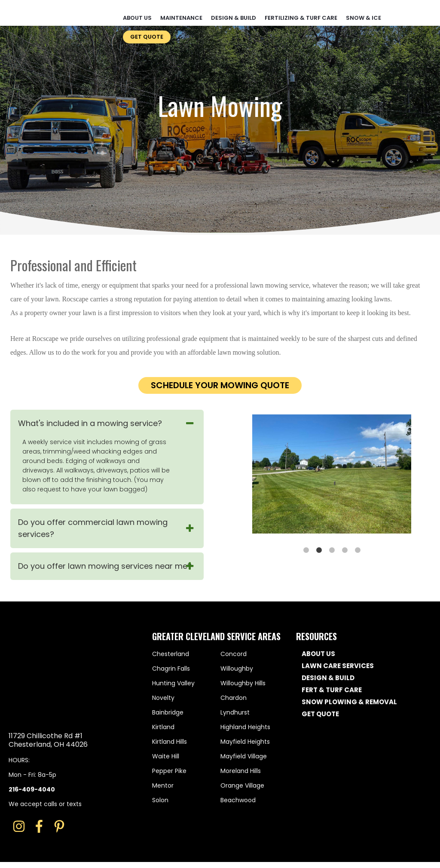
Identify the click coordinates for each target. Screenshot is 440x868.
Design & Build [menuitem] (234, 12)
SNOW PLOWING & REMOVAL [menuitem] (349, 702)
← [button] (244, 475)
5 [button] (359, 549)
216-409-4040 (32, 736)
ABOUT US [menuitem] (318, 654)
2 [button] (320, 549)
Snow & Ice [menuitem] (364, 12)
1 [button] (307, 549)
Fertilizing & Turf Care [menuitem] (301, 12)
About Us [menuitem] (137, 12)
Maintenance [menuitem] (181, 12)
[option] (332, 475)
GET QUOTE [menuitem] (320, 714)
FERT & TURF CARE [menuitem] (332, 690)
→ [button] (420, 475)
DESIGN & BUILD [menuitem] (328, 678)
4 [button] (346, 549)
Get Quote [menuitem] (147, 31)
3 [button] (333, 549)
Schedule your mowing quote (220, 385)
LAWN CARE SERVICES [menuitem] (338, 666)
